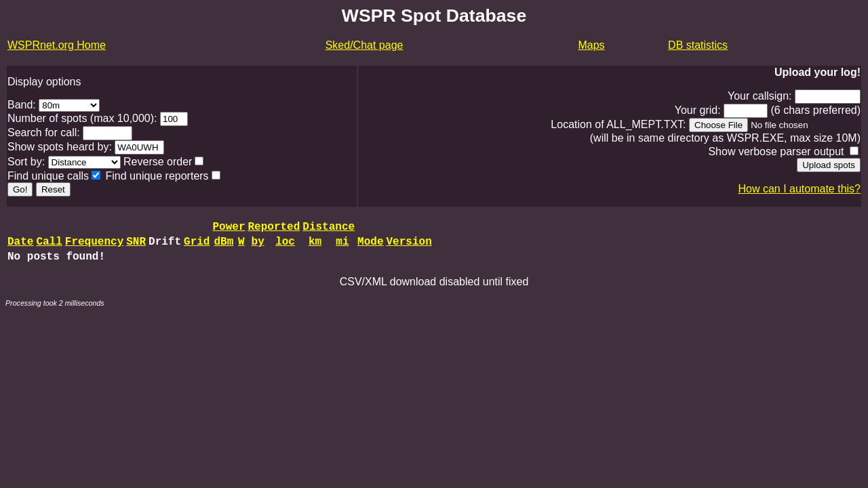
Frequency (94, 246)
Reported (274, 228)
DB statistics (698, 45)
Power (229, 228)
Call (49, 246)
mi (342, 246)
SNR (136, 246)
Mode (370, 246)
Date (20, 246)
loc (285, 246)
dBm (223, 246)
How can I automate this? (799, 189)
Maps (591, 45)
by (258, 246)
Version (409, 246)
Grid (197, 246)
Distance (329, 228)
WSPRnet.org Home (57, 45)
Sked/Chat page (364, 45)
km (315, 246)
